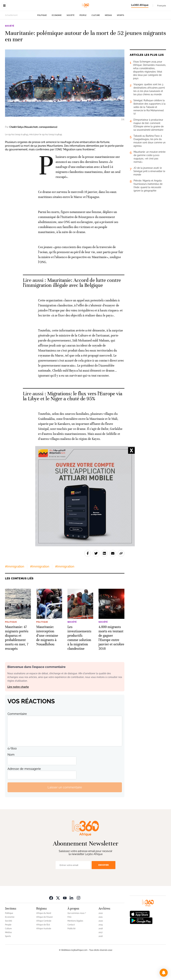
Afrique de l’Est (43, 946)
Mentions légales (75, 942)
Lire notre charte (18, 708)
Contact (71, 946)
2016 (101, 957)
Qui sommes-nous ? (77, 934)
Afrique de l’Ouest (44, 938)
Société (71, 36)
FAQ (69, 938)
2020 (101, 942)
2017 (101, 953)
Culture (96, 36)
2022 (101, 934)
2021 (101, 938)
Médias (108, 36)
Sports (120, 36)
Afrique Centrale (44, 942)
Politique (42, 36)
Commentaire (17, 735)
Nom (11, 776)
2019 (101, 946)
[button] (164, 973)
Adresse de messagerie (24, 790)
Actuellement (11, 36)
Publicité (71, 950)
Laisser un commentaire (65, 808)
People (83, 36)
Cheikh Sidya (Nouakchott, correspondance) (33, 148)
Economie (57, 36)
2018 (101, 950)
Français (162, 6)
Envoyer (104, 886)
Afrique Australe (44, 950)
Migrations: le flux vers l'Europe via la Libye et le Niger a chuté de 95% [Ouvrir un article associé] (73, 417)
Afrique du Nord (44, 934)
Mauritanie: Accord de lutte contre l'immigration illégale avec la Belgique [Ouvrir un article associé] (72, 304)
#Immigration (15, 587)
